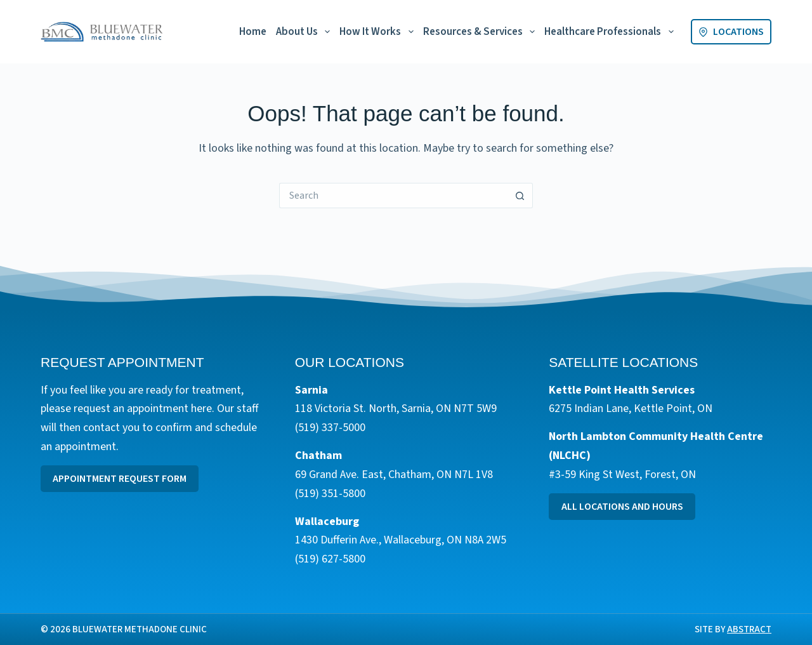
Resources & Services (481, 32)
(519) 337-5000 (330, 428)
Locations (731, 32)
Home (253, 32)
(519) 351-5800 (330, 494)
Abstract (749, 629)
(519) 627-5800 (330, 559)
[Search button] (520, 196)
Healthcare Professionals (611, 32)
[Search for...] (393, 196)
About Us (305, 32)
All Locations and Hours (622, 507)
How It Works (379, 32)
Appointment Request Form (120, 479)
